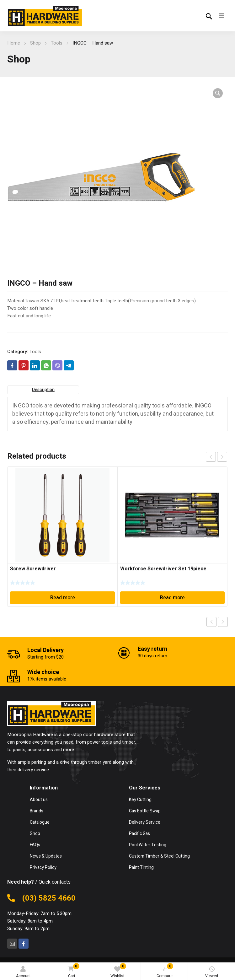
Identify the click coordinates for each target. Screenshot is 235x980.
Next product (223, 622)
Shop (35, 43)
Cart (72, 971)
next (222, 457)
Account (23, 972)
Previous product (211, 622)
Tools (57, 43)
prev (211, 457)
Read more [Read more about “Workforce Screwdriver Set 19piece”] (172, 598)
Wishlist (118, 971)
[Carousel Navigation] (216, 457)
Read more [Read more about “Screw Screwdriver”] (63, 598)
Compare (165, 971)
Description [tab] (43, 390)
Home (14, 43)
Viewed (212, 972)
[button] (218, 93)
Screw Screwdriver (33, 569)
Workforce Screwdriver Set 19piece (163, 569)
